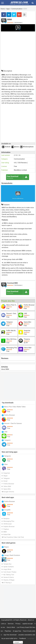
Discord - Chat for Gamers (12, 314)
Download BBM (12, 283)
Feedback (23, 638)
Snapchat (27, 331)
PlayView (8, 631)
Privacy (18, 624)
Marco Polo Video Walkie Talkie (12, 305)
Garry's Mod (11, 627)
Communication (17, 9)
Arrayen (17, 642)
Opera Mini (28, 322)
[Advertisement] (18, 50)
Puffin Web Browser (12, 331)
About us (31, 620)
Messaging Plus (12, 348)
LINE (25, 314)
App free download (10, 635)
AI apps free (17, 631)
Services (11, 624)
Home (3, 9)
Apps (8, 9)
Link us (4, 624)
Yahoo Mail (28, 348)
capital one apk (28, 624)
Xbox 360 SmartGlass (12, 339)
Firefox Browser (29, 305)
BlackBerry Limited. (20, 170)
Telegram (10, 322)
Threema (27, 339)
